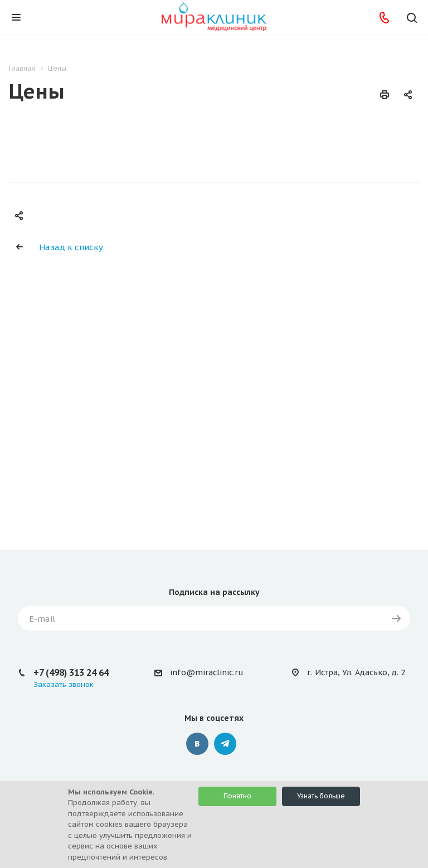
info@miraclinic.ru (206, 672)
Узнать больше (321, 796)
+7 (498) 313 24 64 (71, 672)
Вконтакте (197, 744)
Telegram (225, 744)
